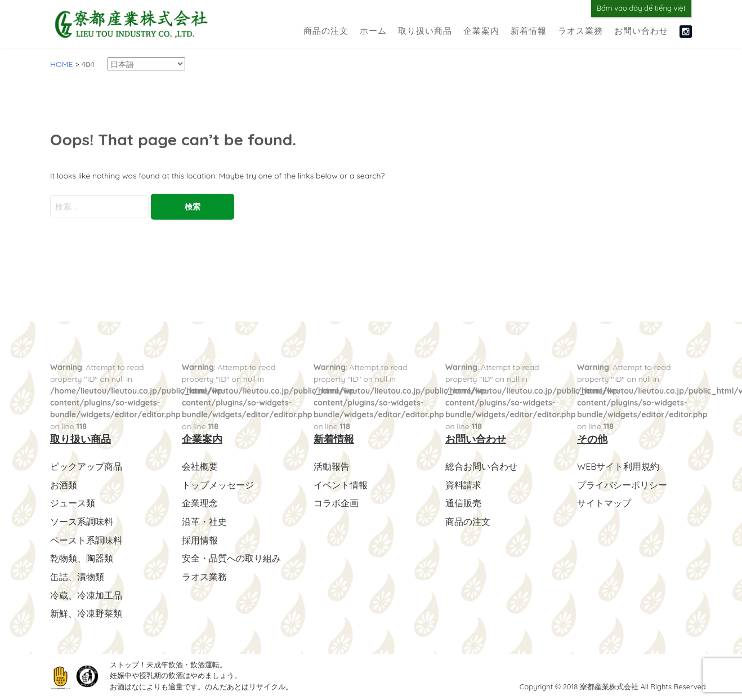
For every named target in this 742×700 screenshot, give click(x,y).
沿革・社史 (204, 520)
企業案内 (481, 31)
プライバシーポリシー (622, 484)
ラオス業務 (580, 31)
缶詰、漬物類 (77, 574)
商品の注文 (326, 31)
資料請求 (463, 484)
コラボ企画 (336, 502)
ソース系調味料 (82, 520)
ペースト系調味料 (86, 538)
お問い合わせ (641, 31)
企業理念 (200, 502)
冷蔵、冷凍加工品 (86, 592)
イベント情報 (341, 484)
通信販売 (463, 502)
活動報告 (332, 466)
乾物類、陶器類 (82, 556)
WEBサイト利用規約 (618, 466)
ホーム (373, 31)
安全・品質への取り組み (231, 556)
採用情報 (200, 538)
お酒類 (64, 484)
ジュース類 (73, 502)
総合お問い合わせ (481, 466)
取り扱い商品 (425, 31)
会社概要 (200, 466)
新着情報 (529, 31)
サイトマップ (604, 502)
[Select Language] (146, 64)
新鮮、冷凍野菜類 (86, 610)
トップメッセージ (218, 484)
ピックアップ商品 (86, 466)
